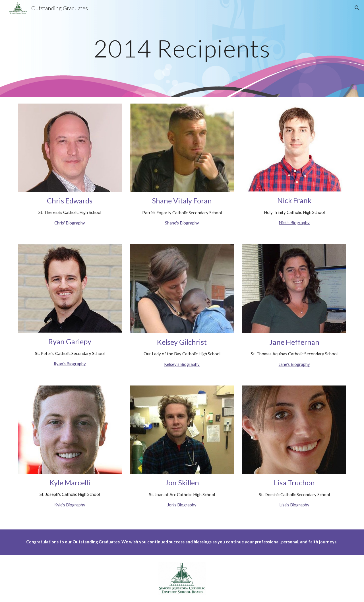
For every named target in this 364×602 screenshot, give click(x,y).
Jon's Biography (182, 505)
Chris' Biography (70, 223)
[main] (182, 48)
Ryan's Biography (70, 364)
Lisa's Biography (294, 505)
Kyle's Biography (70, 505)
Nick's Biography (294, 223)
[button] (357, 8)
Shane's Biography (182, 223)
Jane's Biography (294, 364)
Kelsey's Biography (182, 364)
